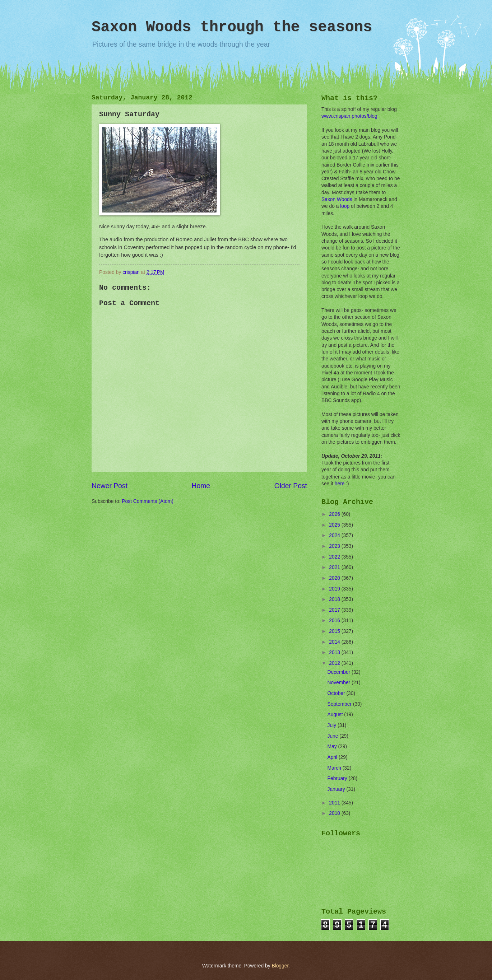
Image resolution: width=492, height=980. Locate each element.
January (337, 789)
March (335, 768)
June (334, 736)
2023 (335, 546)
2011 (335, 803)
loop (345, 206)
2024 (335, 535)
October (337, 693)
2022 (335, 557)
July (333, 725)
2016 (335, 620)
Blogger (280, 966)
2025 (335, 525)
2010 (335, 813)
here (340, 484)
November (340, 683)
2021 (335, 567)
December (340, 672)
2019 (335, 589)
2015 (335, 631)
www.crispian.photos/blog (349, 116)
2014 (335, 642)
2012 (335, 663)
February (338, 778)
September (340, 704)
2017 (335, 610)
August (336, 715)
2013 (335, 652)
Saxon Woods (337, 199)
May (333, 746)
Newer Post (110, 486)
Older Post (291, 486)
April (333, 757)
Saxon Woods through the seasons (232, 27)
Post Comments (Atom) (147, 501)
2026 (335, 514)
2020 (335, 578)
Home (201, 486)
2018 (335, 599)
